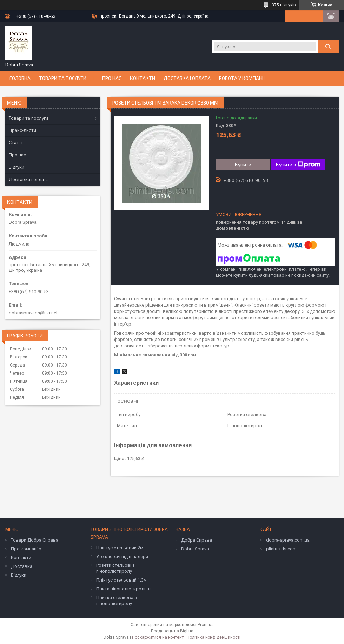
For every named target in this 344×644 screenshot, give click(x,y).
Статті (16, 143)
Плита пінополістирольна (124, 589)
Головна (20, 78)
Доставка (22, 566)
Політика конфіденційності (214, 637)
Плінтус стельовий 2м (120, 548)
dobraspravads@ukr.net (33, 313)
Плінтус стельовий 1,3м (121, 580)
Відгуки (16, 167)
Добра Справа (197, 540)
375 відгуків (284, 5)
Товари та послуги (63, 78)
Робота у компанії (242, 78)
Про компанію (26, 549)
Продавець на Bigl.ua (172, 631)
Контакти (143, 78)
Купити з (298, 165)
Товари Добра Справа (35, 540)
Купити (243, 164)
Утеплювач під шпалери (122, 556)
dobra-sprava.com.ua (288, 540)
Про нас (112, 78)
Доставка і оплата (187, 78)
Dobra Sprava (195, 549)
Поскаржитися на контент (158, 637)
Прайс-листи (22, 130)
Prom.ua (206, 625)
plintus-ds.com (281, 549)
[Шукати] (328, 47)
